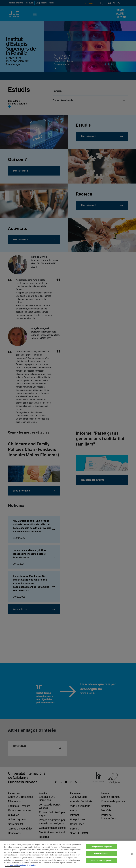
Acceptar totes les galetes (101, 863)
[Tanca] (132, 856)
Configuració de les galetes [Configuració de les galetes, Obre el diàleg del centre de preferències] (101, 849)
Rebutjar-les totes (101, 856)
